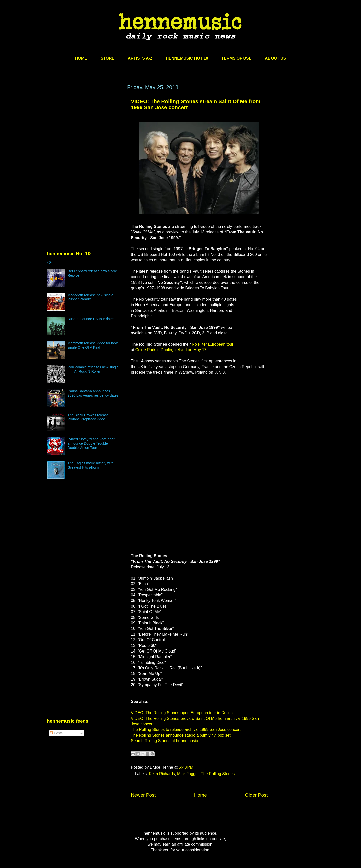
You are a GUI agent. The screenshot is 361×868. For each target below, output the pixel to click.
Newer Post (143, 795)
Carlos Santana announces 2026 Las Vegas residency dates (93, 393)
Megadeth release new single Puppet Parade (91, 297)
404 (50, 262)
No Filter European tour (213, 344)
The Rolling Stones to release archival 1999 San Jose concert (186, 730)
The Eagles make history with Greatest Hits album (91, 465)
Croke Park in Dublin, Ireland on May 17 (171, 350)
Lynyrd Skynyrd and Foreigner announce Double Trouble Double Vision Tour (91, 443)
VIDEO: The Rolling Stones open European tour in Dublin (182, 713)
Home (200, 795)
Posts (56, 733)
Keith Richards (162, 774)
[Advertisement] (84, 132)
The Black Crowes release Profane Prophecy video (88, 417)
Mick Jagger (188, 774)
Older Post (256, 795)
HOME (81, 58)
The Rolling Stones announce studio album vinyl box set (181, 735)
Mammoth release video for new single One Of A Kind (93, 345)
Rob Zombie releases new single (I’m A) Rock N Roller (93, 369)
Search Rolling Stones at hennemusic (164, 741)
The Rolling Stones (218, 774)
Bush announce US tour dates (91, 319)
